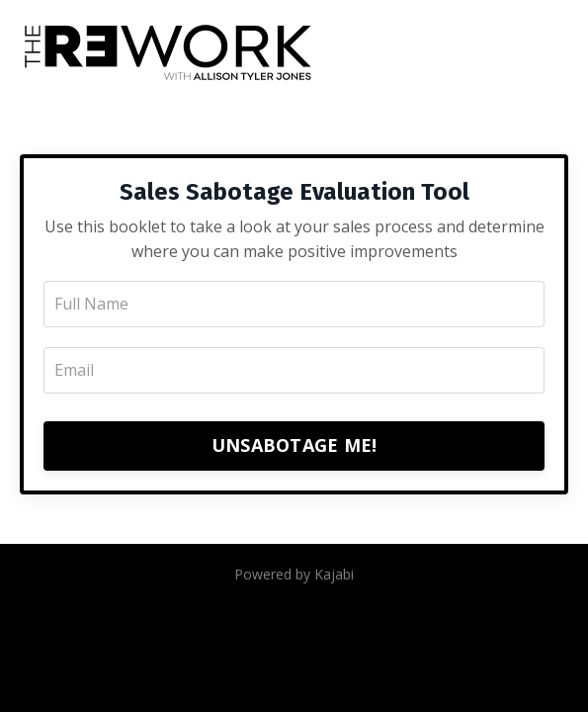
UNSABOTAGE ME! (294, 445)
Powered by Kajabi (294, 574)
